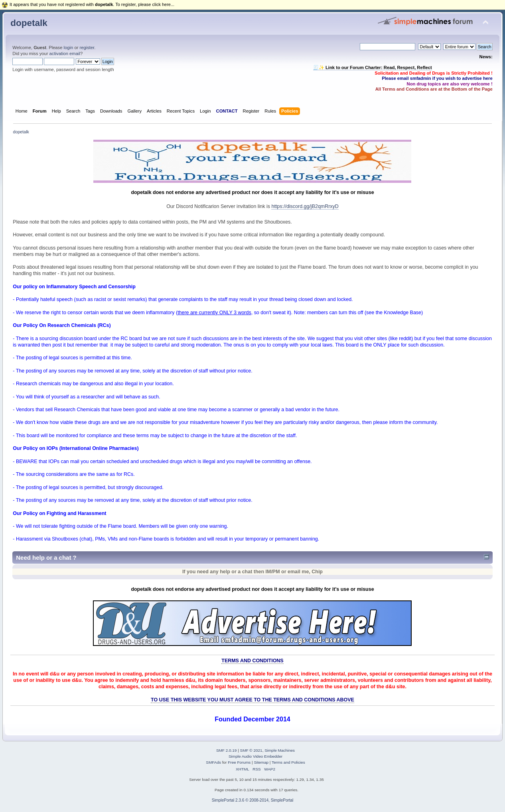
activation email (65, 53)
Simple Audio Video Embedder (255, 756)
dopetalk (29, 23)
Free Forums (239, 762)
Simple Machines (280, 750)
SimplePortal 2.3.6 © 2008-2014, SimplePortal (253, 800)
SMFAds (213, 762)
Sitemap (261, 762)
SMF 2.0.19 (227, 750)
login (69, 48)
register (87, 48)
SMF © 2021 (251, 750)
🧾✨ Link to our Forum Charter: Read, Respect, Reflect (373, 67)
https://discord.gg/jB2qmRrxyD (305, 206)
